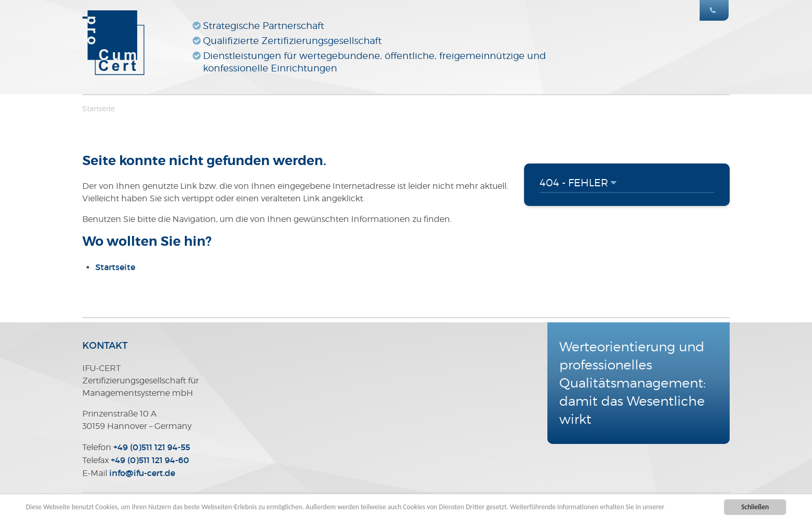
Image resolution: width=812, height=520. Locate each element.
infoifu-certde (142, 473)
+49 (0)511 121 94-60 (150, 460)
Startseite (99, 108)
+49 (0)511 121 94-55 (152, 447)
